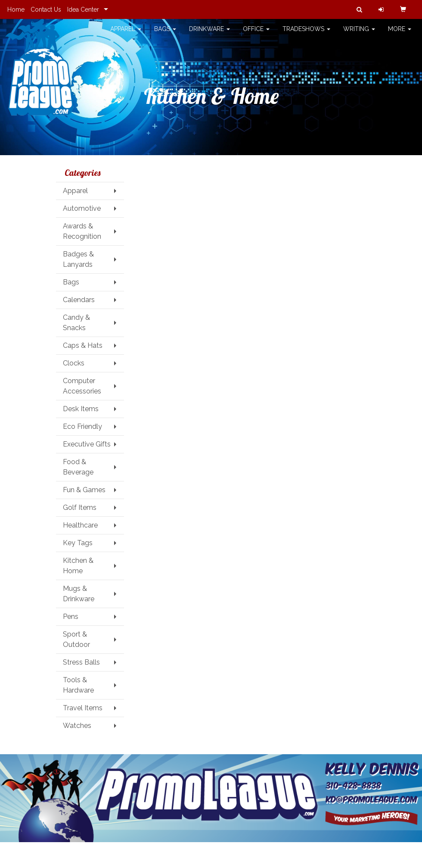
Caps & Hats (83, 345)
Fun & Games (84, 490)
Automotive (82, 208)
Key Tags (78, 543)
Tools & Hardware (78, 685)
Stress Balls (81, 662)
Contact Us (46, 9)
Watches (77, 726)
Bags (165, 34)
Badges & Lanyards (78, 259)
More (400, 34)
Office (256, 34)
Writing (359, 34)
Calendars (79, 300)
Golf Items (80, 507)
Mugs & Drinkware (79, 594)
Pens (71, 617)
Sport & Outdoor (76, 639)
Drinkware (209, 34)
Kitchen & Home (78, 566)
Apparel (126, 34)
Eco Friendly (82, 426)
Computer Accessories (82, 386)
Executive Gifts (87, 444)
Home (16, 9)
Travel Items (83, 708)
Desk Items (81, 409)
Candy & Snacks (76, 323)
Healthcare (80, 525)
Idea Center (83, 9)
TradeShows (306, 34)
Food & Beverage (78, 467)
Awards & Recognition (82, 231)
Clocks (74, 363)
